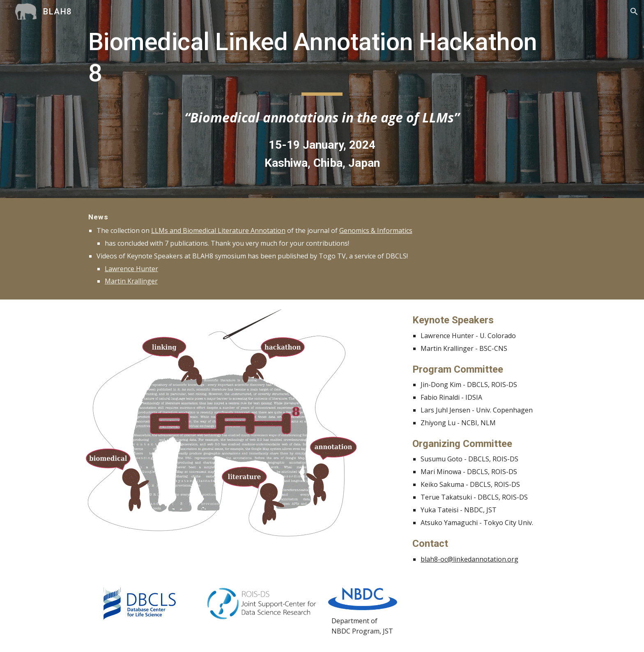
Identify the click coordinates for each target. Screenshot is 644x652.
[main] (322, 61)
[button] (634, 12)
